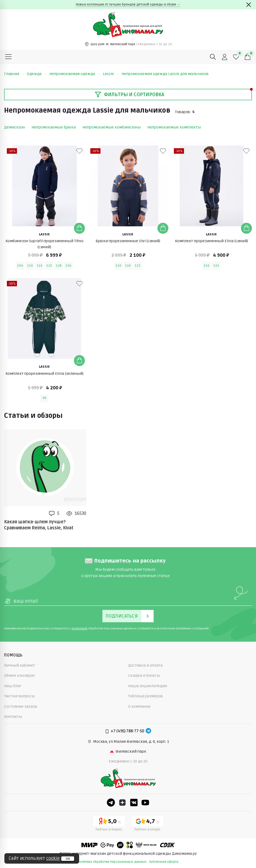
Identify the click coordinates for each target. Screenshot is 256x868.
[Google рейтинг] (147, 824)
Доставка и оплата (145, 665)
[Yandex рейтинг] (109, 824)
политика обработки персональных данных (112, 862)
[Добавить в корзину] (79, 228)
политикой (80, 629)
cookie (53, 858)
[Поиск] (213, 57)
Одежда (37, 74)
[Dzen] (122, 803)
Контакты (13, 717)
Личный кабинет (20, 665)
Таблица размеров (146, 696)
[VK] (134, 803)
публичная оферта (164, 862)
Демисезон (15, 127)
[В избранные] (79, 151)
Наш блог (13, 686)
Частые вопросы (19, 696)
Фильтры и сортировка (130, 95)
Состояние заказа (21, 706)
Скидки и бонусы (144, 676)
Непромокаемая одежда (75, 74)
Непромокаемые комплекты (174, 127)
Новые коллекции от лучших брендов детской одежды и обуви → (128, 5)
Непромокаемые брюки (54, 127)
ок (68, 859)
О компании (139, 706)
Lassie (111, 74)
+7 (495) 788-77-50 (127, 731)
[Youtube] (145, 803)
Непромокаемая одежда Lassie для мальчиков (165, 74)
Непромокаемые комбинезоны (112, 127)
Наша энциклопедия (148, 686)
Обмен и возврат (20, 676)
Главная (14, 74)
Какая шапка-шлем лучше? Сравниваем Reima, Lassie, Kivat (39, 525)
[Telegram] (148, 731)
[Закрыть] (249, 5)
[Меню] (8, 57)
